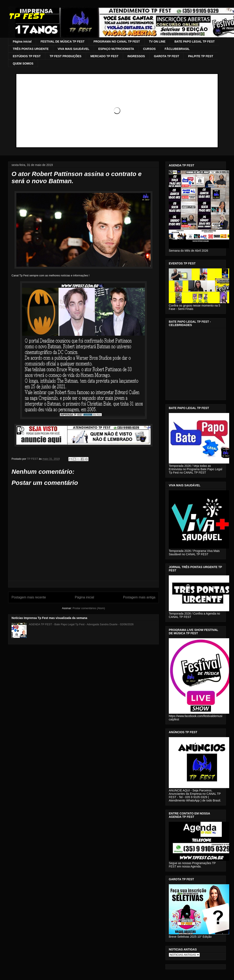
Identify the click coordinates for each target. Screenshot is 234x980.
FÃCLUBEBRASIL (177, 49)
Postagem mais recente (29, 597)
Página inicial (22, 41)
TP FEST (26, 16)
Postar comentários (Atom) (89, 608)
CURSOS (149, 49)
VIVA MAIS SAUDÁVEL (73, 49)
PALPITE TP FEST (201, 56)
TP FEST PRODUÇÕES (66, 56)
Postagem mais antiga (139, 597)
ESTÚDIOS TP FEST (27, 56)
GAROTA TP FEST (166, 56)
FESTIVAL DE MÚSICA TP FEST (62, 41)
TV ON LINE (157, 41)
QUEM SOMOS (23, 63)
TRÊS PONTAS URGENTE (31, 49)
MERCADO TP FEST (104, 56)
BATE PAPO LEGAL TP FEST (195, 41)
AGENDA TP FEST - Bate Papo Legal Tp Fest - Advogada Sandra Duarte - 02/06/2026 (81, 624)
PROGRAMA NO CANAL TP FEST (117, 41)
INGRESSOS (136, 56)
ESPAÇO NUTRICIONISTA (116, 49)
